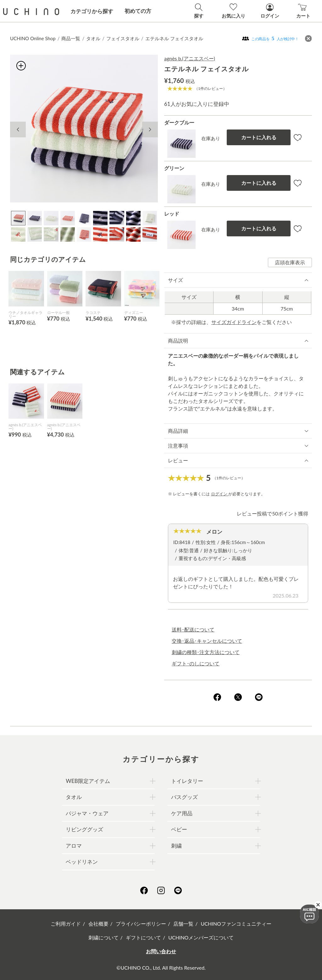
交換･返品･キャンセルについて (207, 641)
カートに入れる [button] (259, 137)
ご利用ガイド (66, 924)
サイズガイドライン (234, 322)
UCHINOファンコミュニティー (236, 924)
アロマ (74, 846)
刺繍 (176, 846)
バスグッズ (184, 797)
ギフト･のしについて (196, 663)
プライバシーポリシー (141, 924)
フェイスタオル (123, 38)
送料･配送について (193, 629)
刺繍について (103, 937)
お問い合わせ (161, 951)
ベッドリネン (82, 862)
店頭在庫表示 (290, 262)
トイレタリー (187, 781)
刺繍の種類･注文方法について (206, 652)
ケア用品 (182, 813)
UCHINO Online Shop (33, 38)
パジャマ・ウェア (87, 813)
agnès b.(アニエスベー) (190, 58)
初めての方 (138, 11)
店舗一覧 (183, 924)
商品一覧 (71, 38)
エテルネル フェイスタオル (174, 38)
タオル (93, 38)
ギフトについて (143, 937)
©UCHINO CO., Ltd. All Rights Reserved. (161, 968)
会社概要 (98, 924)
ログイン (220, 494)
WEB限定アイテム (88, 781)
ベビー (179, 829)
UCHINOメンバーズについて (201, 937)
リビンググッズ (84, 829)
